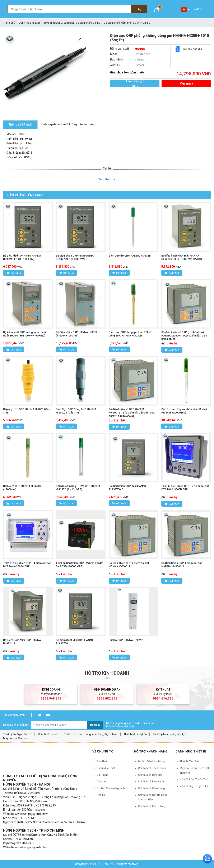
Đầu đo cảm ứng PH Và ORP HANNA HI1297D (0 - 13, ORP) (78, 488)
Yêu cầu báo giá (191, 49)
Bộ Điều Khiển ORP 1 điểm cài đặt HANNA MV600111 (182, 565)
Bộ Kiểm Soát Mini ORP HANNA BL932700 (75, 642)
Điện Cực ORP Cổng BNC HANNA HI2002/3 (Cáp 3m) (76, 411)
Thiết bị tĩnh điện (190, 761)
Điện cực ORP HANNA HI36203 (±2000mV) (22, 488)
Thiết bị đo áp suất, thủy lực (169, 734)
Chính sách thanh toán (152, 768)
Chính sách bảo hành (151, 781)
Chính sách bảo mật (150, 775)
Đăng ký (95, 725)
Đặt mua (14, 273)
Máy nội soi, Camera (15, 738)
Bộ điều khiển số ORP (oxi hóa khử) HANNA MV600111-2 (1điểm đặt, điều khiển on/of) (184, 336)
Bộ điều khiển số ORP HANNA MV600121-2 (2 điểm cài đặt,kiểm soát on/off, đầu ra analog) (132, 413)
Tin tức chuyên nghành (111, 788)
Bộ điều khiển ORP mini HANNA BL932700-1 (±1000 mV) (75, 257)
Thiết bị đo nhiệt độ (135, 734)
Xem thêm (105, 179)
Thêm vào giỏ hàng (135, 84)
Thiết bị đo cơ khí (48, 734)
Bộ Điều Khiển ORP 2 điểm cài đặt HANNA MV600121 (129, 565)
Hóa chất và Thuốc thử (194, 779)
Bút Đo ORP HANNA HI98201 (126, 640)
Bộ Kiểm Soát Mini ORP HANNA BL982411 (22, 642)
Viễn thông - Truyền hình (195, 786)
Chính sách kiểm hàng (152, 806)
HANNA (140, 49)
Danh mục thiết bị (29, 23)
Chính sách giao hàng (152, 788)
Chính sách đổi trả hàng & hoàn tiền (153, 797)
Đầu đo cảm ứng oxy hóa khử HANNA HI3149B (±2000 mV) (184, 411)
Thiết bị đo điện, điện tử (17, 734)
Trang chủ (9, 23)
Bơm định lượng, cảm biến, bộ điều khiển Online (72, 23)
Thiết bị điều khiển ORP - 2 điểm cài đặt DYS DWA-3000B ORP (185, 488)
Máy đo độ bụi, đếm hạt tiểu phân (194, 770)
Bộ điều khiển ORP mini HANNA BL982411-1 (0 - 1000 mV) (22, 257)
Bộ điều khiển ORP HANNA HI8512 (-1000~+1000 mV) (76, 334)
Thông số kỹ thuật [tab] (20, 125)
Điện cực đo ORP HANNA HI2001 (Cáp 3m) (27, 411)
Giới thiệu (102, 761)
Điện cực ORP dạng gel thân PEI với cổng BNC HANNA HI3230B (130, 334)
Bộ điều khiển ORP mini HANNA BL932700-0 (128, 488)
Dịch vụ (101, 781)
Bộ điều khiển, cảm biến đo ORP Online (127, 23)
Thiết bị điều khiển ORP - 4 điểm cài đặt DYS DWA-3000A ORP (27, 565)
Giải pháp (102, 775)
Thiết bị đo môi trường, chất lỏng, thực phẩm (91, 734)
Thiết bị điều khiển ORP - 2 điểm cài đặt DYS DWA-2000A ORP (80, 565)
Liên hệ (101, 795)
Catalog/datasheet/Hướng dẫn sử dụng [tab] (68, 124)
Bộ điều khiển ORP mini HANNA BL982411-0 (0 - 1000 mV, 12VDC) (182, 257)
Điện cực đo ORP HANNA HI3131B (130, 256)
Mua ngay (186, 83)
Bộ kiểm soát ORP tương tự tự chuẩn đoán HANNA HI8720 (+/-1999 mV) (25, 334)
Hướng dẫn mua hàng (151, 761)
